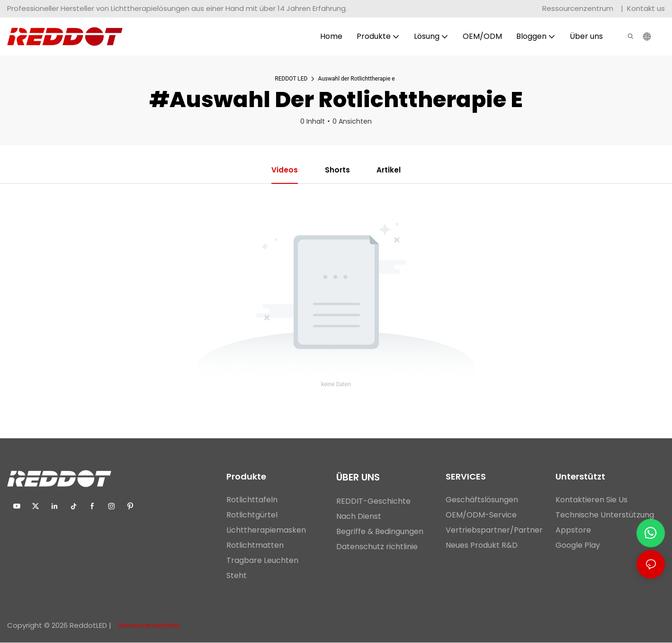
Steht (237, 576)
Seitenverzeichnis (148, 626)
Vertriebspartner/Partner (494, 530)
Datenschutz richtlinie (377, 547)
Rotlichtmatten (255, 546)
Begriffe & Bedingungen (381, 532)
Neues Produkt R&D (482, 546)
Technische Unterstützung (605, 515)
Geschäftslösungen (482, 500)
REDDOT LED (291, 79)
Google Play (578, 546)
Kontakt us (646, 8)
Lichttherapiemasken (266, 530)
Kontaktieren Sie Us (591, 500)
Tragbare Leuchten (262, 561)
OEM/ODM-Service (481, 515)
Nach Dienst (359, 517)
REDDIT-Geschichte (373, 502)
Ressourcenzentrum (579, 8)
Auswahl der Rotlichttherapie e (356, 79)
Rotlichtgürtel (252, 515)
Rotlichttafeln (252, 500)
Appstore (573, 530)
